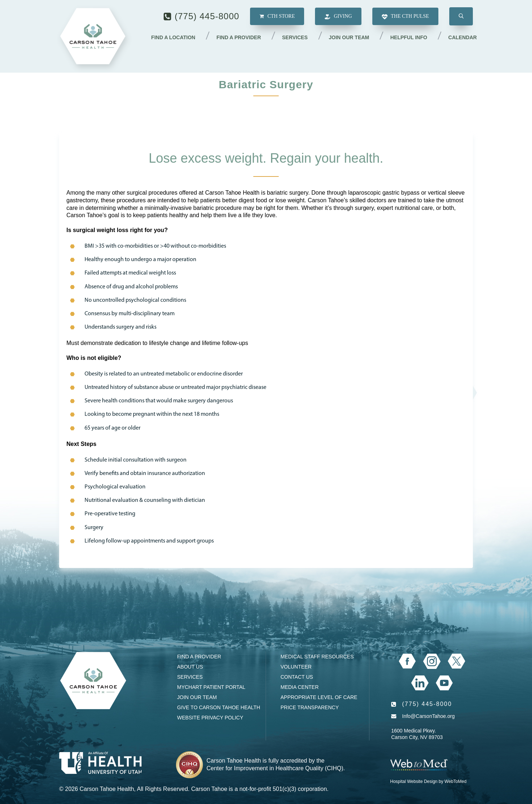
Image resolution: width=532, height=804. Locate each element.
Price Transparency (310, 707)
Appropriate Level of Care (319, 697)
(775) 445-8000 (207, 16)
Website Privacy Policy (210, 718)
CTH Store (277, 17)
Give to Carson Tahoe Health (219, 707)
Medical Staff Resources (317, 657)
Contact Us (297, 677)
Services (295, 37)
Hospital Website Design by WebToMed (428, 781)
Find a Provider (239, 37)
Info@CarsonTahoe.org (428, 716)
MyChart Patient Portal (211, 687)
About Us (190, 667)
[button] (461, 17)
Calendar (463, 37)
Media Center (300, 687)
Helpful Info (409, 37)
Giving (338, 17)
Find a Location (174, 37)
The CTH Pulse (405, 17)
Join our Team (349, 37)
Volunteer (296, 667)
